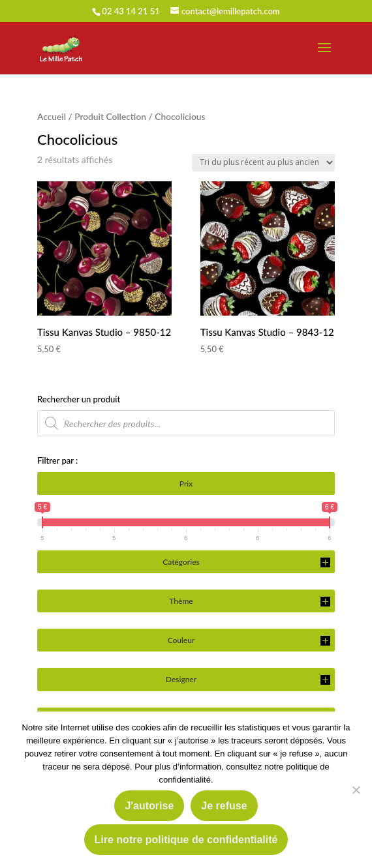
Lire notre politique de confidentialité (186, 840)
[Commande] (263, 163)
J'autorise (149, 806)
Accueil (52, 116)
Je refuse (224, 806)
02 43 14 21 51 (131, 11)
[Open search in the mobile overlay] (186, 423)
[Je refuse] (356, 790)
